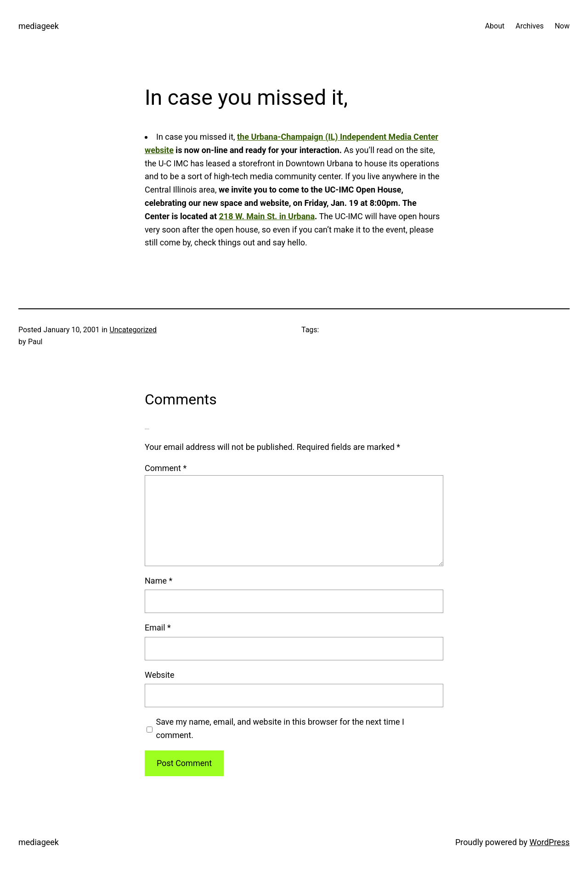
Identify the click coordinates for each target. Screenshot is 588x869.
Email (158, 628)
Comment (166, 468)
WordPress (550, 842)
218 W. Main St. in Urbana (267, 216)
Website (159, 675)
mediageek (39, 26)
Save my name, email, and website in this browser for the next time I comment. (280, 728)
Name (158, 581)
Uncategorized (133, 330)
